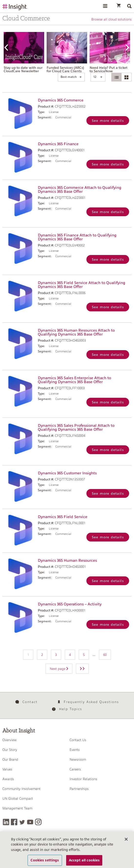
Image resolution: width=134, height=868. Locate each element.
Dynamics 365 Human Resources (67, 561)
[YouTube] (30, 822)
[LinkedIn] (6, 822)
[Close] (126, 841)
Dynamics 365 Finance (58, 144)
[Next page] (82, 669)
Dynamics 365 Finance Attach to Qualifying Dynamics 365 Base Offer (77, 237)
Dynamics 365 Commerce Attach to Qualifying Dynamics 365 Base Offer (80, 190)
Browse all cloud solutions (111, 19)
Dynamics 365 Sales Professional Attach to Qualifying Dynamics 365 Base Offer (76, 428)
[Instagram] (38, 822)
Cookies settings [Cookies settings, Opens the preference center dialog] (45, 862)
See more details (108, 121)
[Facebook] (14, 822)
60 (105, 655)
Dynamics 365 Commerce (61, 100)
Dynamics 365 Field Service (63, 517)
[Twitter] (22, 822)
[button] (71, 77)
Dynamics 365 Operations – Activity (70, 604)
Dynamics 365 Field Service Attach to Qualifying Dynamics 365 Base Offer (82, 285)
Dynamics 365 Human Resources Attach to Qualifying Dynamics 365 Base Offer (76, 332)
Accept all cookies (84, 862)
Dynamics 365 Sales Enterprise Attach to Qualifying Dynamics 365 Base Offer (74, 380)
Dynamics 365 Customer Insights (67, 473)
